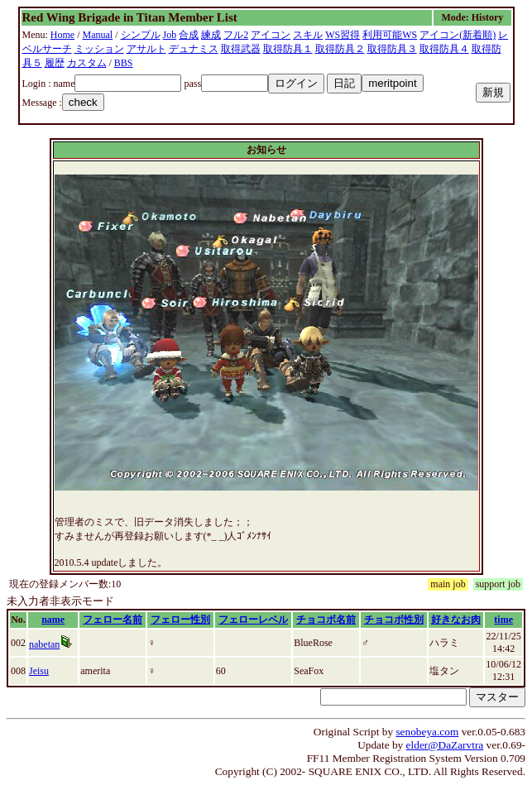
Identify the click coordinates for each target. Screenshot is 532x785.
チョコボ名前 (326, 620)
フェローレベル (253, 620)
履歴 (55, 63)
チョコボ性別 (394, 620)
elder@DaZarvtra (445, 745)
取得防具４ (444, 49)
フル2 (236, 35)
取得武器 (241, 49)
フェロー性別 (180, 620)
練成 (211, 35)
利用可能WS (390, 35)
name (53, 620)
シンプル (141, 35)
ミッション (99, 49)
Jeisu (39, 671)
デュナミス (194, 49)
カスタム (87, 63)
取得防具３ (392, 49)
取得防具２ (340, 49)
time (503, 620)
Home (62, 35)
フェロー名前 (113, 620)
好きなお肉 (456, 620)
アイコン (271, 35)
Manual (98, 35)
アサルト (146, 49)
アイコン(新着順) (458, 35)
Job (170, 35)
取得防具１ (288, 49)
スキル (308, 35)
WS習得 (343, 35)
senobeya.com (427, 732)
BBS (124, 63)
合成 (189, 35)
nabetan (44, 644)
